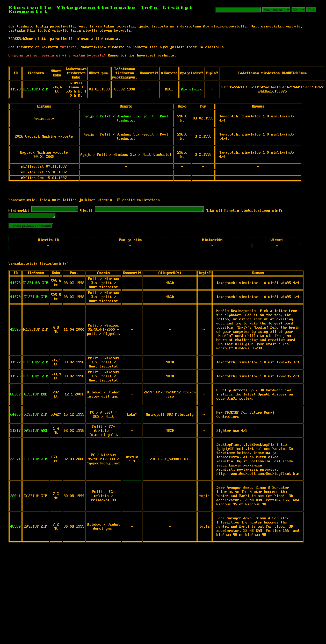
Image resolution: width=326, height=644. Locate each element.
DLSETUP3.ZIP (36, 89)
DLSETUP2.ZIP (36, 364)
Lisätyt (178, 8)
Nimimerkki (19, 211)
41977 (16, 364)
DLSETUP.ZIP (36, 299)
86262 (16, 396)
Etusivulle (33, 8)
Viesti (92, 211)
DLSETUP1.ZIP (36, 378)
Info (149, 8)
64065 (16, 416)
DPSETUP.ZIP (36, 461)
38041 (16, 498)
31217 (16, 432)
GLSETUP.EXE (36, 396)
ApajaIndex (192, 89)
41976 (16, 378)
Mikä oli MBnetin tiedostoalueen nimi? (262, 211)
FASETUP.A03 (36, 432)
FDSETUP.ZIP (36, 416)
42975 (16, 331)
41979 (16, 299)
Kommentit (28, 12)
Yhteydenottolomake (97, 8)
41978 (16, 285)
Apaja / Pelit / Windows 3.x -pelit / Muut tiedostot (126, 118)
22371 (16, 461)
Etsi (311, 10)
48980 (16, 528)
